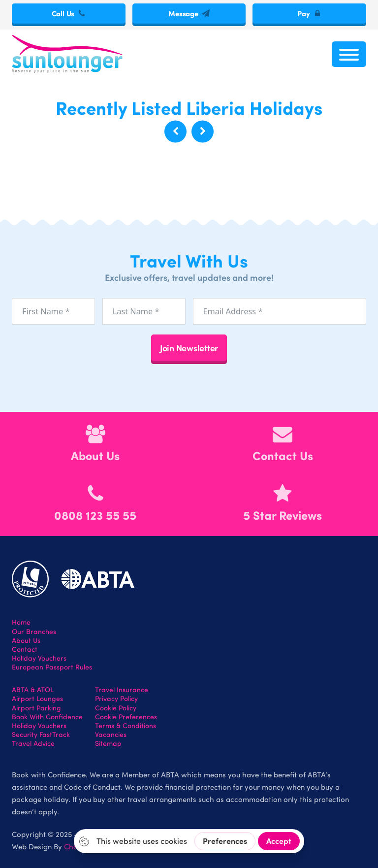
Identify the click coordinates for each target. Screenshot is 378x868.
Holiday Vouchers (39, 658)
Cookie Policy (116, 708)
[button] (175, 131)
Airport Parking (36, 708)
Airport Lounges (37, 699)
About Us (26, 640)
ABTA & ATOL (33, 690)
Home (21, 622)
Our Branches (34, 632)
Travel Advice (33, 743)
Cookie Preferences (126, 717)
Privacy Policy (116, 699)
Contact (25, 649)
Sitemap (108, 743)
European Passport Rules (52, 667)
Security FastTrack (41, 734)
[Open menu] (349, 54)
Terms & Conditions (126, 726)
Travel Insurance (122, 690)
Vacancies (111, 734)
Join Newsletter (189, 348)
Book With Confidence (47, 717)
